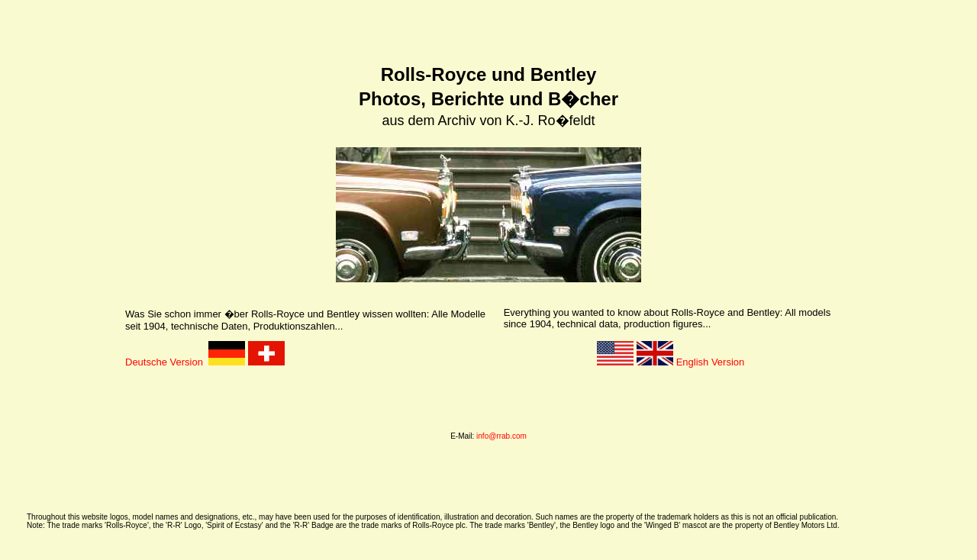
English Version (690, 357)
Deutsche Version (167, 357)
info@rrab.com (501, 431)
